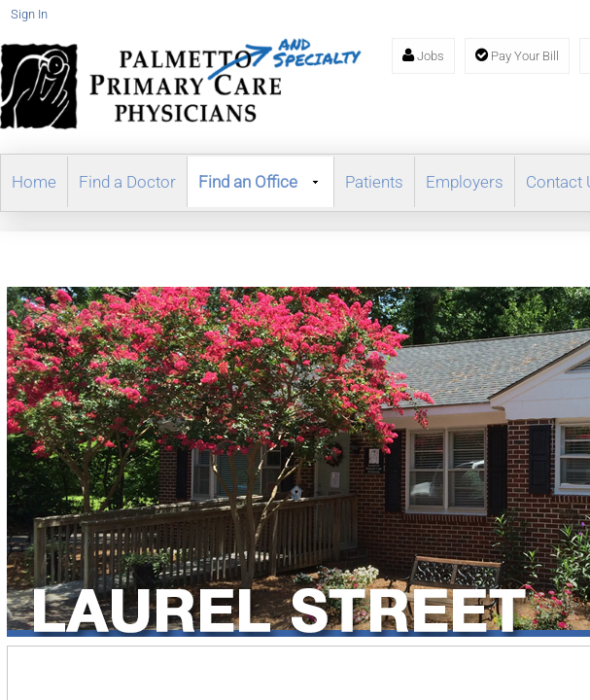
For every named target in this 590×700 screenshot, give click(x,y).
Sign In (29, 14)
